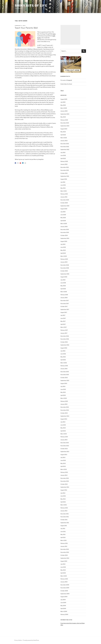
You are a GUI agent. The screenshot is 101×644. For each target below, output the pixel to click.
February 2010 (64, 579)
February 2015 (64, 401)
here (54, 34)
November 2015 (65, 375)
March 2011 (64, 540)
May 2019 (63, 250)
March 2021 (64, 191)
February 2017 (64, 330)
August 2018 (64, 277)
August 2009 (64, 597)
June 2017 (63, 318)
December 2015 (65, 372)
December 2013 (65, 443)
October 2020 (64, 203)
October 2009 (64, 591)
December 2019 (65, 229)
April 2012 (63, 502)
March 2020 (64, 224)
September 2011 (65, 523)
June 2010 (63, 567)
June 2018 (63, 283)
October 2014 (64, 413)
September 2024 (65, 114)
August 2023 (64, 129)
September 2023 (65, 126)
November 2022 (65, 147)
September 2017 (65, 309)
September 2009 (65, 594)
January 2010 (64, 582)
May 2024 (63, 117)
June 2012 (63, 496)
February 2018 (64, 295)
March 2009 (64, 611)
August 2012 (64, 490)
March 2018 (64, 292)
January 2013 (64, 475)
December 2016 (65, 336)
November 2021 (65, 170)
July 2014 (63, 422)
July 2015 (63, 386)
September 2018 (65, 274)
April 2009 (63, 608)
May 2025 (63, 105)
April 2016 (63, 360)
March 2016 (64, 363)
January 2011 (64, 546)
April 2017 (63, 324)
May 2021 (63, 188)
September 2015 (65, 380)
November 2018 (65, 268)
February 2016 (64, 366)
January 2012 (64, 511)
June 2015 (63, 389)
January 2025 (64, 111)
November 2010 (65, 552)
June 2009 (63, 603)
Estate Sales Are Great (66, 84)
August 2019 (64, 241)
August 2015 (64, 383)
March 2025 (64, 108)
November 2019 (65, 232)
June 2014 (63, 425)
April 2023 (63, 135)
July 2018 (63, 280)
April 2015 (63, 395)
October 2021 (64, 173)
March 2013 (64, 469)
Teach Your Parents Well (26, 28)
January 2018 (64, 298)
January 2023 (64, 141)
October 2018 (64, 271)
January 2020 (64, 227)
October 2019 (64, 235)
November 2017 (65, 304)
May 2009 (63, 606)
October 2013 (64, 449)
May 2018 (63, 286)
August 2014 (64, 419)
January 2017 (64, 333)
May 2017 (63, 321)
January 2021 (64, 197)
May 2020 (63, 218)
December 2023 (65, 123)
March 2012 (64, 505)
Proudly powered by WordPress (31, 640)
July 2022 (63, 152)
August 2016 (64, 348)
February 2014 (64, 437)
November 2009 (65, 588)
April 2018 (63, 289)
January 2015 (64, 404)
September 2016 (65, 345)
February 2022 (64, 161)
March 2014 (64, 434)
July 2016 (63, 351)
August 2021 (64, 179)
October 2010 (64, 555)
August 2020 (64, 209)
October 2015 (64, 378)
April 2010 (63, 573)
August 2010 (64, 561)
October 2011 (64, 520)
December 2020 (65, 200)
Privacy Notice (18, 640)
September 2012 (65, 487)
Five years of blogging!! (66, 80)
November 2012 (65, 481)
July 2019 (63, 244)
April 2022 (63, 158)
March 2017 (64, 327)
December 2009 (65, 585)
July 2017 (63, 315)
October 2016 (64, 342)
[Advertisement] (70, 35)
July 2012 (63, 493)
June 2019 (63, 247)
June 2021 (63, 185)
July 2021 (63, 182)
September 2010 (65, 558)
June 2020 (63, 215)
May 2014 (63, 428)
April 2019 (63, 253)
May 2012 (63, 499)
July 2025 (63, 102)
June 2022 (63, 155)
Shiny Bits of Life (31, 6)
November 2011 (65, 517)
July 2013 (63, 457)
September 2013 (65, 452)
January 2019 (64, 262)
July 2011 (63, 528)
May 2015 (63, 392)
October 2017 (64, 306)
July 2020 (63, 212)
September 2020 (65, 206)
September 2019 (65, 238)
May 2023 (63, 132)
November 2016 (65, 339)
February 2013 (64, 472)
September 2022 (65, 149)
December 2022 (65, 144)
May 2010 (63, 570)
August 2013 (64, 455)
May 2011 (63, 534)
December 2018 (65, 265)
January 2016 (64, 369)
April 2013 (63, 466)
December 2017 (65, 300)
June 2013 (63, 460)
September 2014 (65, 416)
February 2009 (64, 614)
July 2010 (63, 564)
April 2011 (63, 537)
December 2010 (65, 549)
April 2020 (63, 221)
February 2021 (64, 194)
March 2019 (64, 256)
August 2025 (64, 99)
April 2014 (63, 431)
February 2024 (64, 120)
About (62, 90)
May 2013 (63, 463)
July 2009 (63, 600)
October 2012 (64, 484)
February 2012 (64, 508)
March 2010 (64, 576)
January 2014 (64, 440)
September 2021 (65, 176)
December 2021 (65, 167)
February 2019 (64, 259)
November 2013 (65, 446)
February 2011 (64, 543)
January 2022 (64, 164)
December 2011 (65, 514)
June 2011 (63, 532)
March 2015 (64, 398)
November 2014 (65, 410)
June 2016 (63, 354)
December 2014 (65, 407)
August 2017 (64, 312)
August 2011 (64, 526)
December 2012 (65, 478)
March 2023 (64, 138)
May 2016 (63, 357)
